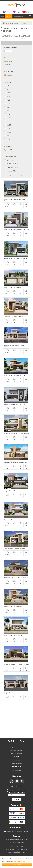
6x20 (7, 93)
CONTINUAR (17, 865)
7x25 (7, 104)
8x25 (7, 111)
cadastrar (16, 800)
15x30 (8, 132)
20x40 (8, 139)
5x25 (7, 89)
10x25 (8, 118)
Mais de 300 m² (11, 171)
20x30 (8, 136)
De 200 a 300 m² (11, 167)
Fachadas (9, 61)
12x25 (8, 125)
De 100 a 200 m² (11, 164)
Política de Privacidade (19, 861)
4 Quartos (9, 150)
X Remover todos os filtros (16, 176)
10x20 (8, 114)
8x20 (7, 107)
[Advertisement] (16, 719)
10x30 (8, 121)
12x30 (8, 129)
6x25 (7, 97)
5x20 (7, 86)
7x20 (7, 100)
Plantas (8, 65)
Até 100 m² (9, 160)
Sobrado (8, 75)
